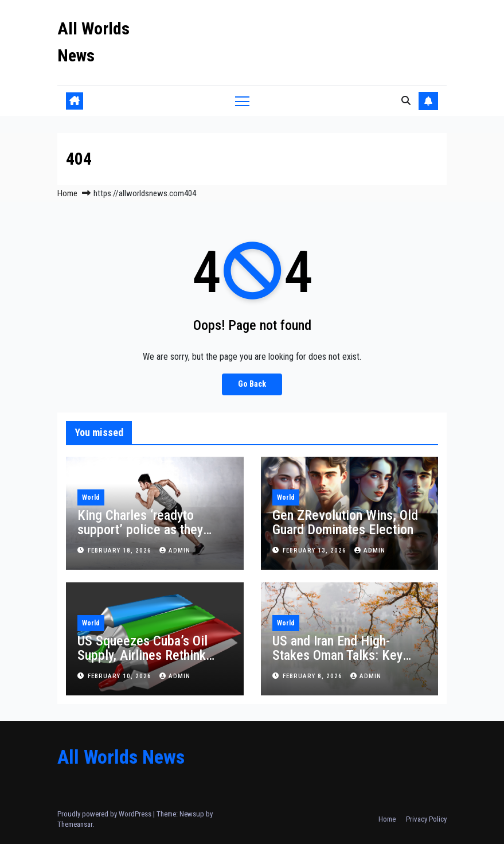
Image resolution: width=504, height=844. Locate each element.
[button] (406, 101)
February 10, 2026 (121, 676)
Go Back (252, 384)
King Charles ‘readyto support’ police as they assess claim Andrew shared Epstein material (142, 537)
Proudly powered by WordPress (105, 814)
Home (67, 193)
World (91, 497)
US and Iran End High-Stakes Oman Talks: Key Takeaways (337, 655)
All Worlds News (121, 757)
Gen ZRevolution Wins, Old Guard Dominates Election (345, 522)
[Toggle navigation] (242, 101)
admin (175, 551)
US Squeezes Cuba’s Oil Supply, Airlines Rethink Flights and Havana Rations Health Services (151, 662)
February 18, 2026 (121, 551)
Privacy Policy (426, 819)
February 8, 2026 (314, 676)
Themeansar (75, 824)
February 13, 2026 (316, 551)
